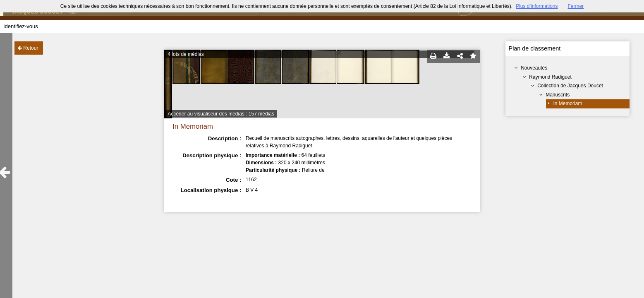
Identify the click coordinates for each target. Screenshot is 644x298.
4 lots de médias (186, 54)
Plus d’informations (537, 6)
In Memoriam (567, 103)
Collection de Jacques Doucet (570, 86)
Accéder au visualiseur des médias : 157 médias (221, 114)
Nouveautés (534, 68)
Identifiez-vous (21, 26)
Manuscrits (558, 95)
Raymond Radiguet (550, 77)
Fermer (576, 6)
